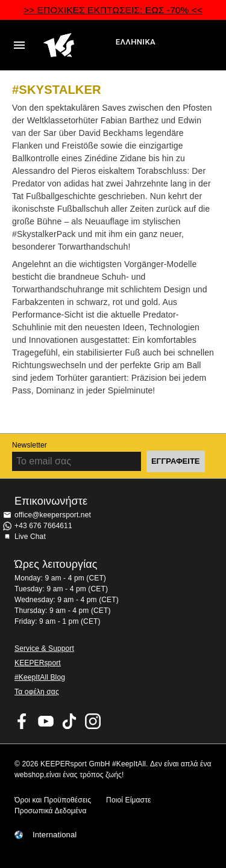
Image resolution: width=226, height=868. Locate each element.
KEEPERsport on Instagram (93, 721)
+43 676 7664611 (43, 526)
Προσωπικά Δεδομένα (50, 811)
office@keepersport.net (53, 515)
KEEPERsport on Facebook (22, 721)
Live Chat (30, 537)
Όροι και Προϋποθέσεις (53, 800)
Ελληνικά (136, 42)
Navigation (19, 45)
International (55, 835)
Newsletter (30, 445)
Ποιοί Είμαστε (128, 800)
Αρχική (78, 45)
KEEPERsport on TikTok (69, 721)
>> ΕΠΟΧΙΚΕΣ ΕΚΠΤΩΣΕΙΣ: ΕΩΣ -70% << (113, 10)
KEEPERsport (38, 663)
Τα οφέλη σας (37, 692)
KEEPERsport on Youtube (46, 721)
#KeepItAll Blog (40, 677)
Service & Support (44, 648)
